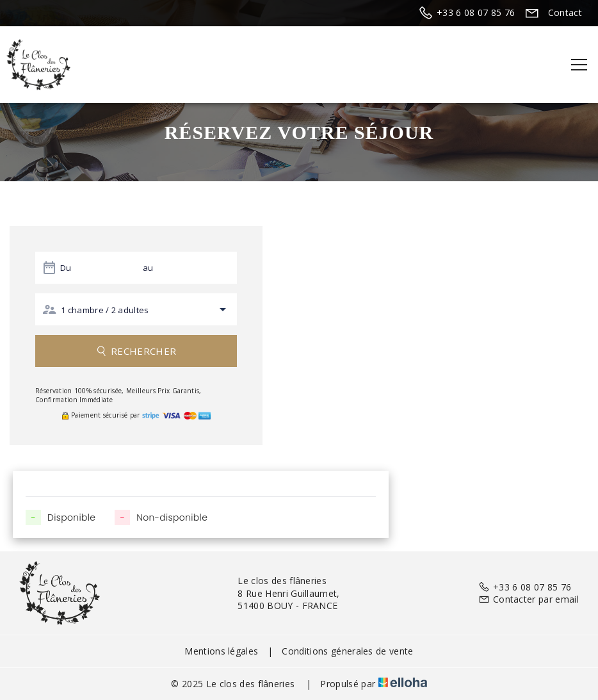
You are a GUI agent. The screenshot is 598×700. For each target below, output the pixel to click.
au (148, 268)
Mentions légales (221, 651)
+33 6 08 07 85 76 (525, 587)
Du (66, 268)
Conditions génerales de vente (347, 651)
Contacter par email (529, 599)
